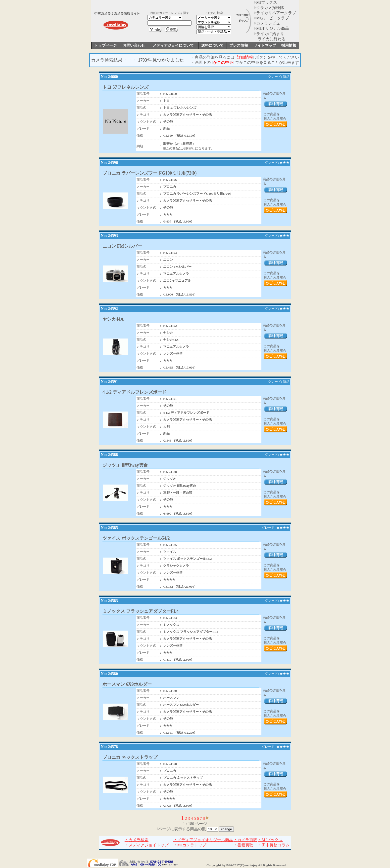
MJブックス (265, 2)
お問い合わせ (134, 45)
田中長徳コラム (274, 845)
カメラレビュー (269, 23)
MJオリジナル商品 (271, 28)
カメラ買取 (245, 840)
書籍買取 (243, 845)
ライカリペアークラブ (275, 13)
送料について (212, 45)
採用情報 (289, 45)
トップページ (105, 45)
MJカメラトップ (190, 845)
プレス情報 (239, 45)
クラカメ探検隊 (269, 8)
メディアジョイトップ (146, 845)
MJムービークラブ (271, 18)
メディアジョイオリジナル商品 (203, 840)
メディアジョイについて (173, 45)
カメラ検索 (137, 840)
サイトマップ (265, 45)
